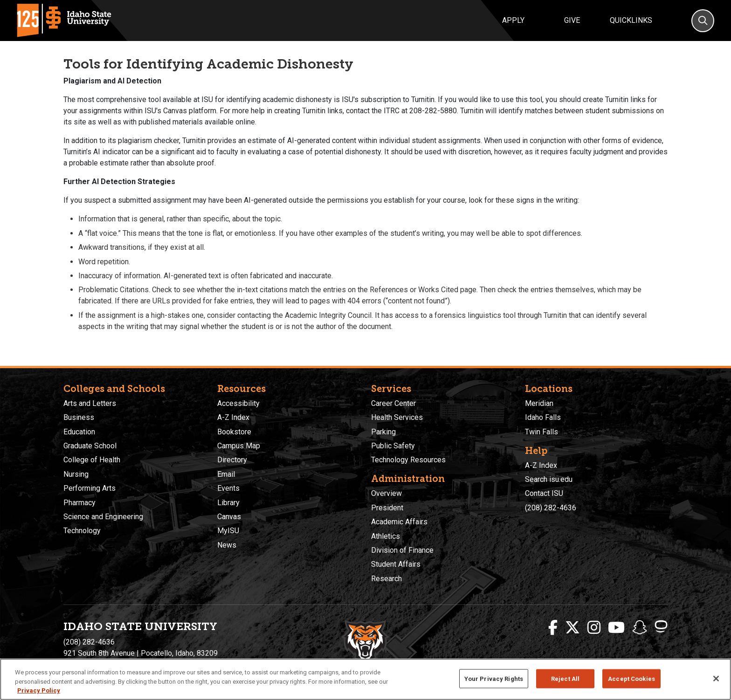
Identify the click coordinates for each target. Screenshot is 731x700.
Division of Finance (402, 550)
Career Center (393, 403)
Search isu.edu (549, 479)
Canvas (229, 517)
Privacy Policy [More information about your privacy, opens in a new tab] (39, 690)
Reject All (565, 678)
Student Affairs (396, 564)
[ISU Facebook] (553, 628)
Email (226, 474)
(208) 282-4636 (551, 508)
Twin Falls (541, 432)
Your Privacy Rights (494, 678)
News (227, 545)
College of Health (92, 460)
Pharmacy (79, 503)
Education (79, 432)
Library (228, 503)
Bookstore (234, 432)
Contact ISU (544, 493)
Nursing (76, 474)
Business (79, 417)
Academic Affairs (399, 522)
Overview (386, 493)
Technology (82, 531)
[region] (365, 679)
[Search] (703, 21)
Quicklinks (631, 20)
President (387, 508)
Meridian (539, 403)
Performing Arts (90, 488)
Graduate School (90, 446)
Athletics (386, 536)
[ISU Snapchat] (640, 628)
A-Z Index (233, 417)
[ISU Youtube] (616, 628)
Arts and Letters (90, 403)
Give (572, 20)
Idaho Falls (543, 417)
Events (228, 488)
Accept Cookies (631, 678)
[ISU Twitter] (572, 628)
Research (386, 579)
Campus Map (239, 446)
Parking (383, 432)
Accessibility (238, 403)
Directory (232, 460)
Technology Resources (408, 460)
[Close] (716, 679)
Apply (513, 20)
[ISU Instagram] (594, 628)
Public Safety (393, 446)
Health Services (397, 417)
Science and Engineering (103, 517)
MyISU (228, 531)
